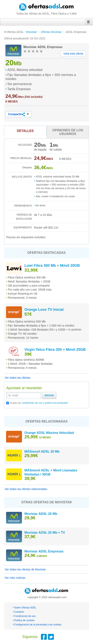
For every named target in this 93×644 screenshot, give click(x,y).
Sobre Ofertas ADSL (25, 608)
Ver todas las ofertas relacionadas (26, 489)
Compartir (18, 114)
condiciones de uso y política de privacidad (45, 403)
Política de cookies (24, 620)
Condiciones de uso (25, 616)
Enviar (49, 395)
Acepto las (39, 403)
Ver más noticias (15, 578)
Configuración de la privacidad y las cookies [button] (38, 625)
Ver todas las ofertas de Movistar (25, 569)
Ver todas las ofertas (18, 378)
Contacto (19, 612)
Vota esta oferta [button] (73, 54)
